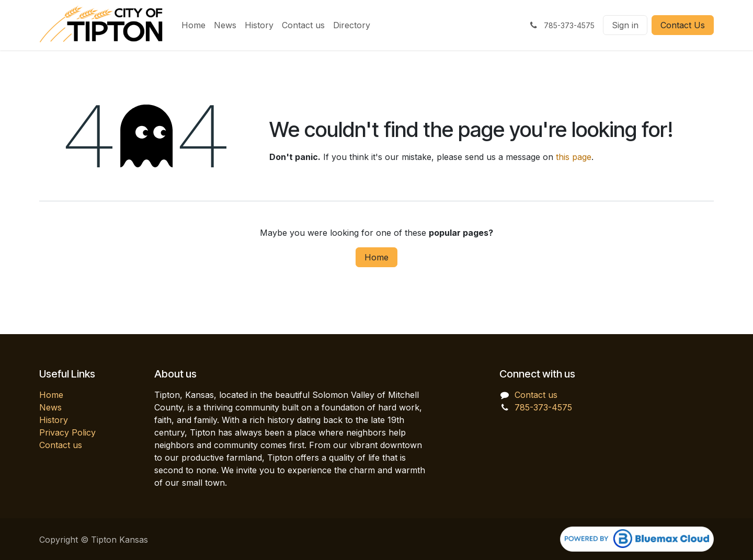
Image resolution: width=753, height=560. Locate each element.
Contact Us (683, 25)
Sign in (625, 25)
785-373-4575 (543, 407)
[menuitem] (193, 25)
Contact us (61, 445)
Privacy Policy (67, 432)
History (54, 420)
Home (376, 257)
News (50, 407)
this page (574, 157)
